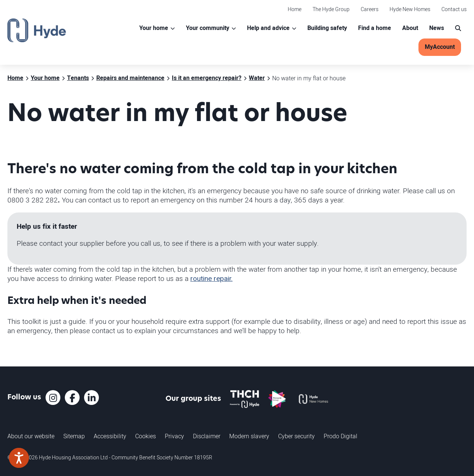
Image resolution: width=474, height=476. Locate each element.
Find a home (375, 28)
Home (295, 9)
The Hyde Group (331, 9)
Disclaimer (207, 436)
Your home (154, 28)
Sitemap (74, 436)
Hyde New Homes (410, 9)
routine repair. (211, 279)
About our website (31, 436)
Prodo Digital (341, 436)
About (410, 28)
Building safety (327, 28)
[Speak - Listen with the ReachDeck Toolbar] (19, 458)
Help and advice (268, 28)
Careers (370, 9)
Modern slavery (249, 436)
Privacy (174, 436)
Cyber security (296, 436)
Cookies (146, 436)
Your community (208, 28)
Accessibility (110, 436)
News (437, 28)
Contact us (454, 9)
